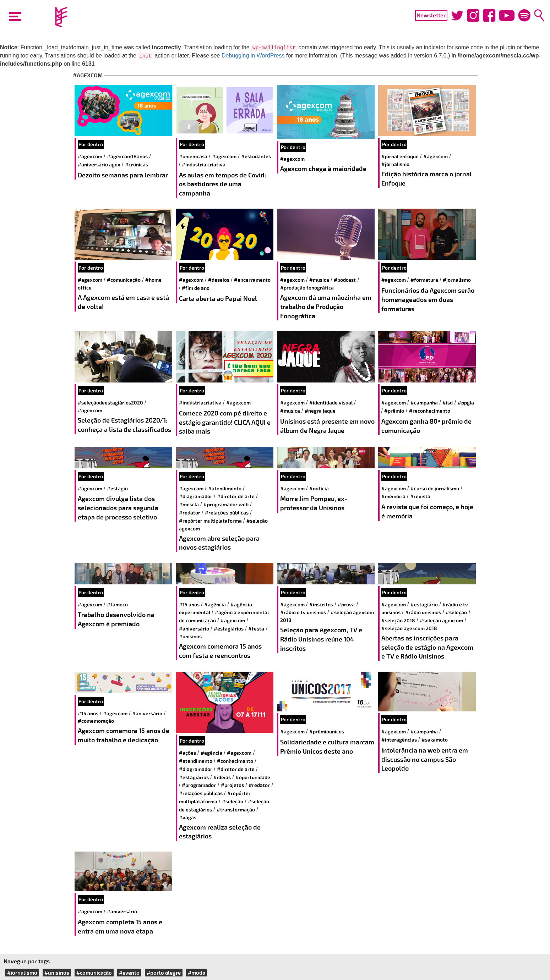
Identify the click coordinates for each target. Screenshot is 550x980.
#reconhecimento (430, 411)
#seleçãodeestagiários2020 (110, 403)
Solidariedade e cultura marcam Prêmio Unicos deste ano (327, 747)
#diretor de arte (236, 496)
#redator (190, 513)
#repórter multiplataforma (210, 521)
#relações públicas (227, 513)
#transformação (236, 810)
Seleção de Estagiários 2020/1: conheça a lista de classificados (124, 425)
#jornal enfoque (400, 156)
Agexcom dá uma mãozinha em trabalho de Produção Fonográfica (326, 306)
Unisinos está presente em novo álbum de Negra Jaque (327, 426)
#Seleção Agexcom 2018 (409, 628)
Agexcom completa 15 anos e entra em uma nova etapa (120, 926)
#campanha (424, 403)
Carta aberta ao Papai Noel (218, 298)
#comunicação (124, 280)
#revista (420, 496)
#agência (215, 604)
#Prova (346, 604)
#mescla (189, 504)
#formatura (424, 280)
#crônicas (137, 164)
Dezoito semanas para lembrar (123, 175)
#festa (256, 629)
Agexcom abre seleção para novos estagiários (219, 543)
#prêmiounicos (327, 731)
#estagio (117, 488)
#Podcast (345, 280)
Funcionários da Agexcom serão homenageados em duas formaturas (428, 299)
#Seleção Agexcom (441, 620)
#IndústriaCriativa (200, 403)
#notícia (319, 488)
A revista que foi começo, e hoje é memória (427, 511)
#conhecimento (235, 761)
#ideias (222, 777)
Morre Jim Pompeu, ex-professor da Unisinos (314, 503)
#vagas (188, 817)
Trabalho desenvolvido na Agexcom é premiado (116, 619)
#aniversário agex (99, 164)
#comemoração (96, 721)
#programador (199, 785)
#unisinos (190, 636)
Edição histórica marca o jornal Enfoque (427, 178)
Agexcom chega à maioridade (323, 169)
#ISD (448, 403)
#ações (187, 753)
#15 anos (189, 604)
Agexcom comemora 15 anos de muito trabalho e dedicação (124, 735)
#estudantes (256, 156)
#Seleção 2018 (398, 620)
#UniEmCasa (193, 156)
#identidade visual (331, 403)
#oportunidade (253, 777)
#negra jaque (320, 411)
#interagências (399, 740)
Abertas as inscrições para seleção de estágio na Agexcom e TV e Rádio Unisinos (427, 647)
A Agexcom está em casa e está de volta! (123, 302)
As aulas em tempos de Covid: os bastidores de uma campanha (223, 184)
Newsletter (431, 15)
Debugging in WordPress (253, 56)
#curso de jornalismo (435, 488)
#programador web (226, 504)
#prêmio (394, 411)
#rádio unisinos (423, 612)
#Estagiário (424, 604)
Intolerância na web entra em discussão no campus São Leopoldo (425, 759)
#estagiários (229, 629)
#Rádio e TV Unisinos (303, 612)
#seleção (456, 612)
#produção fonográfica (307, 288)
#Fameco (117, 604)
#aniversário (194, 629)
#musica (319, 280)
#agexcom (90, 156)
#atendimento (225, 488)
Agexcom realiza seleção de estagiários (220, 832)
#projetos (232, 785)
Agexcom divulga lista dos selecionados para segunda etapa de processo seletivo (118, 508)
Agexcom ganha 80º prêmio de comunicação (426, 426)
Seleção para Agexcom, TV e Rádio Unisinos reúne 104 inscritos (321, 639)
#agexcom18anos (127, 156)
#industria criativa (204, 164)
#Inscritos (321, 604)
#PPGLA (466, 403)
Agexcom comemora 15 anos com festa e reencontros (220, 651)
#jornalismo (395, 164)
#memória (393, 496)
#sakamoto (435, 740)
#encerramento (252, 280)
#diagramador (196, 496)
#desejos (219, 280)
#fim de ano (196, 288)
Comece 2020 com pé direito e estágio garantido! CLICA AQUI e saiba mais (225, 422)
